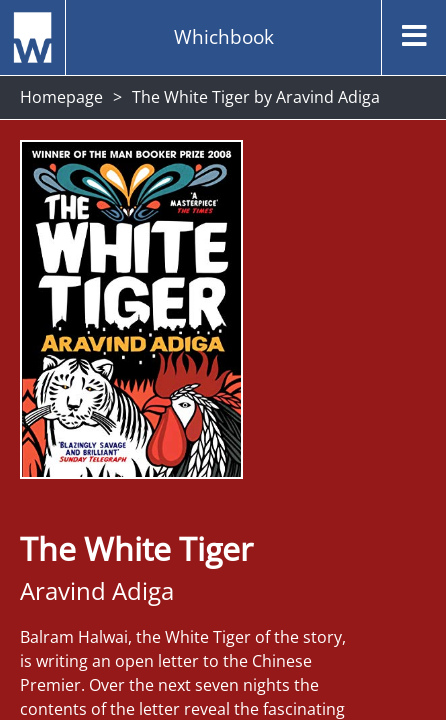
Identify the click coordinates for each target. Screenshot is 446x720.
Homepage (61, 97)
